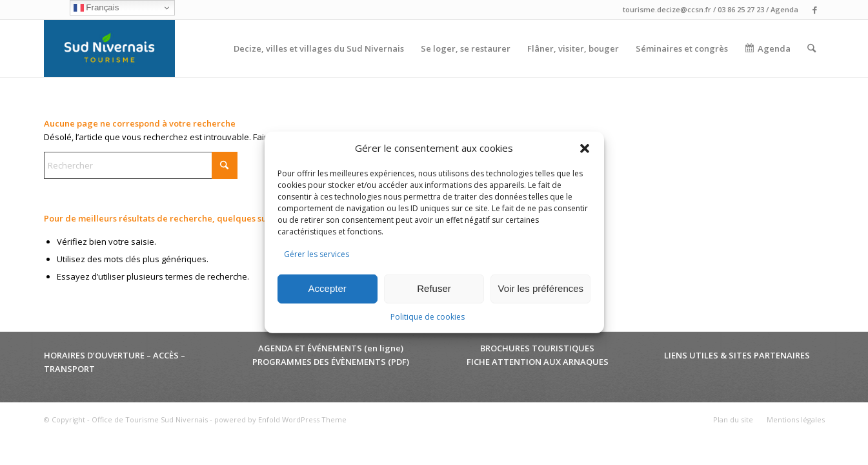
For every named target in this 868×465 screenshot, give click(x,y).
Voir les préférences (541, 288)
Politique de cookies (428, 317)
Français (96, 8)
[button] (585, 149)
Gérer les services (317, 254)
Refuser (434, 288)
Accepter (328, 288)
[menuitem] (319, 48)
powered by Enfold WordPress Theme (280, 419)
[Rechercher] (812, 48)
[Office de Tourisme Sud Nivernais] (109, 48)
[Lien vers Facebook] (815, 10)
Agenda (784, 9)
